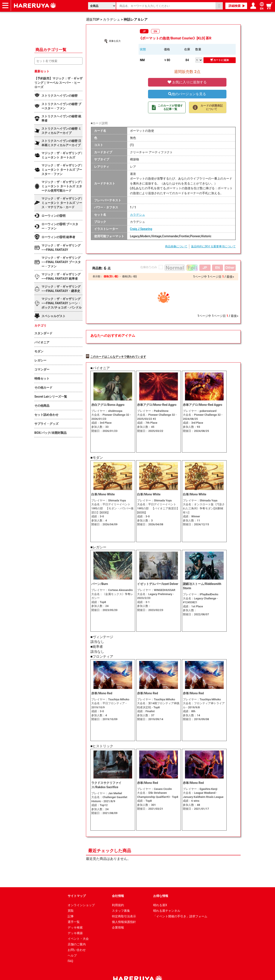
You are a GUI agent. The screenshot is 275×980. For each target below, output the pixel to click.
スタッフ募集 (121, 902)
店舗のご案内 (77, 935)
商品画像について (176, 246)
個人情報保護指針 (124, 913)
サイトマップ (77, 887)
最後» (230, 277)
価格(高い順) (129, 276)
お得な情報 (161, 887)
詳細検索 (235, 6)
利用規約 (118, 896)
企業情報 (118, 918)
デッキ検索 (75, 918)
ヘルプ (72, 946)
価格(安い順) (111, 276)
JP (144, 31)
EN (155, 31)
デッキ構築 (75, 924)
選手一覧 (74, 913)
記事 (71, 907)
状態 (143, 49)
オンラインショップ (81, 896)
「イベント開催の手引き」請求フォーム (180, 907)
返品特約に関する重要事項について (213, 246)
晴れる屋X (160, 896)
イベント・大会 (78, 930)
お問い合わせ (77, 941)
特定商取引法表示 (124, 907)
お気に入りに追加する (187, 82)
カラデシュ (137, 215)
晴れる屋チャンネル (167, 902)
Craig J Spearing (141, 229)
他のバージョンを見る (187, 94)
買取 (71, 902)
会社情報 (118, 887)
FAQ (70, 952)
